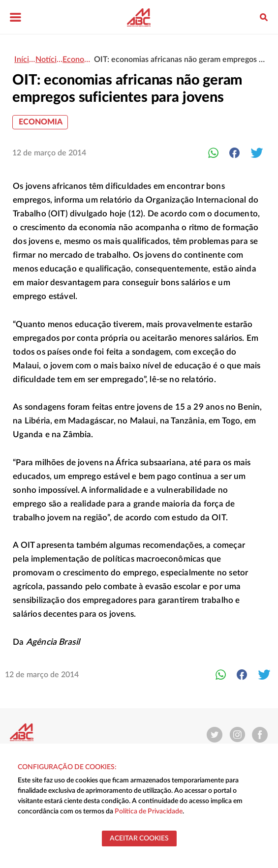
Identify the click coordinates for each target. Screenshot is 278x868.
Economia (41, 122)
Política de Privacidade (149, 811)
